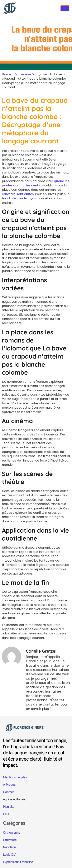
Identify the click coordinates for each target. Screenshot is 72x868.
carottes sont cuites (18, 194)
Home (7, 74)
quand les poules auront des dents (36, 183)
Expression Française (31, 74)
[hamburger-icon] (65, 8)
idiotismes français (22, 198)
